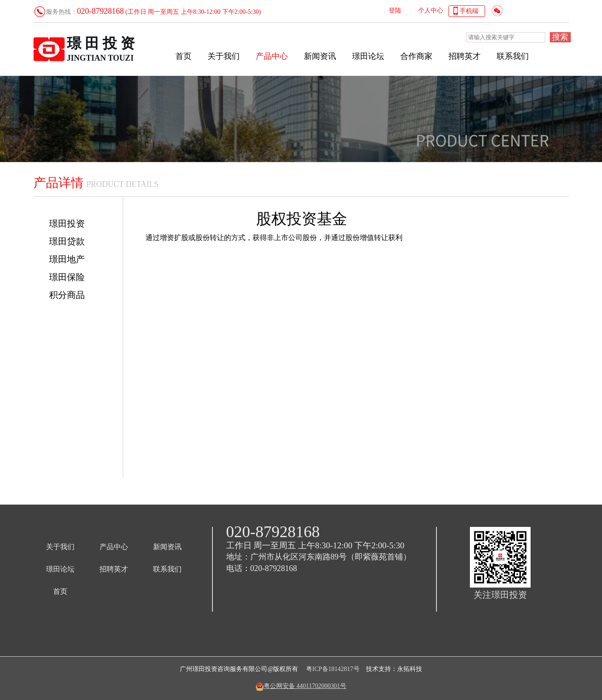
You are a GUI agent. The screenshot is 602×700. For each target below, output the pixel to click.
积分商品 (67, 295)
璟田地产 (67, 259)
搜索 (560, 37)
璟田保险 (67, 277)
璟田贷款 (67, 241)
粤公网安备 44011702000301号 (305, 686)
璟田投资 (67, 224)
